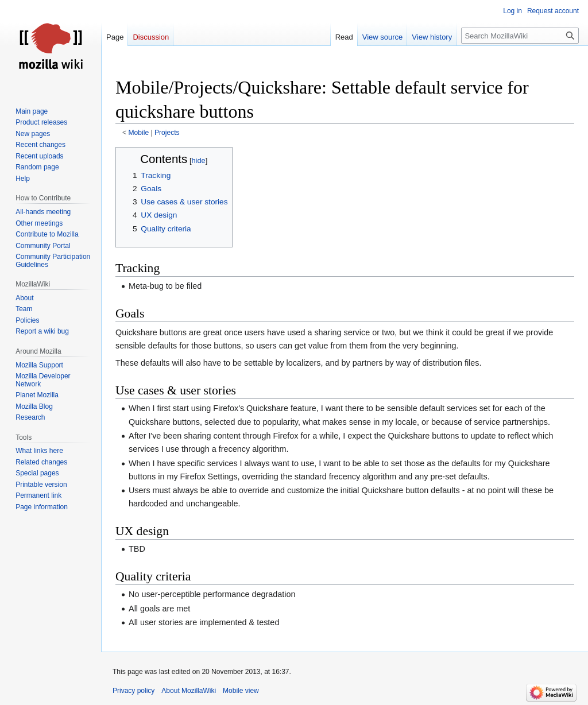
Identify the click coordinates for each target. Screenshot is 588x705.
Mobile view (241, 691)
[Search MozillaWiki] (520, 36)
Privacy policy (134, 691)
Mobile (139, 133)
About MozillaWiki (189, 691)
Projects (167, 133)
